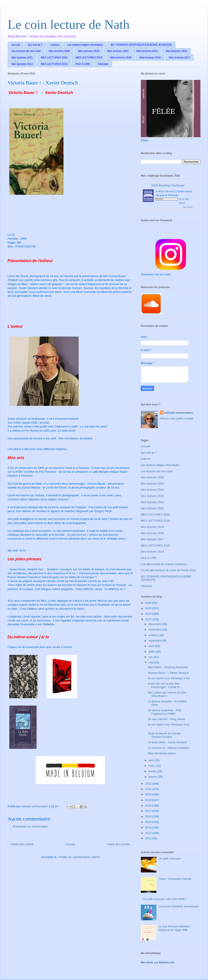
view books (188, 207)
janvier (153, 777)
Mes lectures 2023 (147, 51)
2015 (149, 822)
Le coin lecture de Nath (69, 24)
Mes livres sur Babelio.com (158, 962)
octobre (154, 635)
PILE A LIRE (83, 64)
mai (151, 662)
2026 (149, 603)
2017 (149, 811)
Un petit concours (170, 858)
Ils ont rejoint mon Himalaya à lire (169, 678)
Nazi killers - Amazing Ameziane (168, 667)
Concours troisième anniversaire (179, 906)
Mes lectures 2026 (59, 51)
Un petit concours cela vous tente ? (165, 899)
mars (152, 766)
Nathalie (160, 191)
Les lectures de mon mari (26, 51)
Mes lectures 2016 (150, 58)
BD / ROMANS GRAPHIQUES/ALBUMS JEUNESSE (141, 45)
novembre (155, 629)
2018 (149, 805)
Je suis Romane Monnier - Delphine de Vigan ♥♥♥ (175, 928)
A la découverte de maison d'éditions (164, 564)
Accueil (16, 45)
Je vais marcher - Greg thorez (166, 719)
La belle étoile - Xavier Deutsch (167, 742)
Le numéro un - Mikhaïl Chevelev (168, 748)
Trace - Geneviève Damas (175, 879)
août (152, 646)
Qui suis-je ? (35, 45)
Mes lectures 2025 (89, 51)
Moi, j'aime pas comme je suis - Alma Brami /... (167, 694)
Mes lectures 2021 (22, 58)
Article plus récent (22, 844)
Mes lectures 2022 (176, 51)
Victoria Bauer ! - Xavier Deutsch (168, 673)
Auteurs (55, 45)
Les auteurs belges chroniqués (85, 45)
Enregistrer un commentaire (30, 826)
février (153, 771)
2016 (149, 816)
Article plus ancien (119, 844)
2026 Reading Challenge (168, 185)
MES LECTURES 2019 (89, 58)
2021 (149, 789)
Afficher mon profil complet (177, 418)
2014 (149, 828)
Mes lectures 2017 (179, 58)
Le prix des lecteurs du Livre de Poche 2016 (168, 570)
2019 (149, 800)
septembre (156, 641)
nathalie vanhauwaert (179, 413)
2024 (149, 614)
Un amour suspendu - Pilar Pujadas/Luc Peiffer (165, 712)
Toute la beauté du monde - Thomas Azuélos (165, 735)
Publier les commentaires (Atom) (79, 857)
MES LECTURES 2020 (54, 58)
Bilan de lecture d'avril (162, 753)
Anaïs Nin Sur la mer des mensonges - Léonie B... (165, 685)
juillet (152, 652)
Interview (103, 64)
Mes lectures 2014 (22, 64)
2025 (149, 608)
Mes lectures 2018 (121, 58)
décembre (155, 624)
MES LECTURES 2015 (54, 64)
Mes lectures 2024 (118, 51)
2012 (149, 838)
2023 (149, 619)
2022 (149, 784)
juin (151, 657)
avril (152, 760)
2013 (149, 833)
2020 (149, 794)
